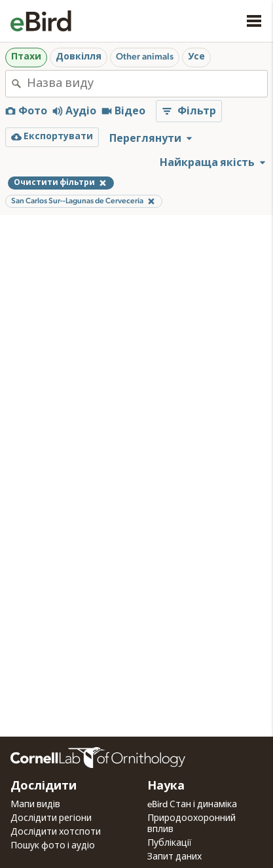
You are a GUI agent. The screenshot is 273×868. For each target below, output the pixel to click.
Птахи (26, 57)
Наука (166, 786)
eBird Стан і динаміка (192, 805)
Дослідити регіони (51, 818)
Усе (196, 57)
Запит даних (174, 857)
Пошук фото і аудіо (53, 846)
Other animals (145, 57)
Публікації (170, 843)
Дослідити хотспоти (56, 832)
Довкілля (79, 57)
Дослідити (44, 786)
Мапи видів (35, 805)
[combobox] (147, 84)
